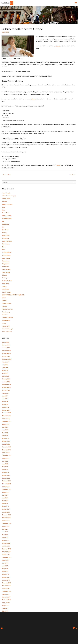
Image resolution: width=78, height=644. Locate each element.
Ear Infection (6, 224)
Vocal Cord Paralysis (8, 329)
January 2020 (6, 546)
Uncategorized (6, 320)
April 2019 (5, 572)
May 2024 (5, 402)
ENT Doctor (5, 230)
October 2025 (6, 356)
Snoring (4, 286)
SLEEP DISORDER (7, 281)
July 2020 (5, 529)
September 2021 (7, 489)
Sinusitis (5, 275)
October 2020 (6, 521)
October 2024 (6, 390)
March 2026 (6, 342)
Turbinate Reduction (8, 318)
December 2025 (7, 351)
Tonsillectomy (6, 312)
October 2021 (6, 487)
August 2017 (6, 606)
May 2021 (5, 501)
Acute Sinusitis (6, 193)
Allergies (5, 202)
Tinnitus (4, 306)
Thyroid (4, 301)
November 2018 (7, 586)
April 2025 (5, 373)
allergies (33, 99)
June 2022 (5, 464)
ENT (3, 227)
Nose (4, 250)
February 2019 (6, 577)
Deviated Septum (7, 219)
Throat (4, 298)
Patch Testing (6, 258)
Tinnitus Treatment (7, 309)
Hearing (4, 233)
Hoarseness (5, 238)
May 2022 (5, 467)
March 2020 (6, 540)
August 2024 (6, 393)
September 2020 (7, 523)
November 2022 (7, 450)
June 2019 (5, 566)
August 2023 (6, 424)
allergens (57, 46)
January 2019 (6, 580)
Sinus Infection (6, 270)
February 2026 (6, 345)
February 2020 (6, 543)
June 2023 (5, 430)
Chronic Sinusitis (7, 216)
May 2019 (5, 569)
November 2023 (7, 416)
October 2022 (6, 453)
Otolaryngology (6, 255)
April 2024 (5, 405)
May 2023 (5, 433)
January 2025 (6, 382)
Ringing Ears (6, 264)
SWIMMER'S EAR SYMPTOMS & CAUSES (13, 295)
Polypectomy (6, 261)
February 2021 (6, 509)
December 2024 (7, 385)
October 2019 (6, 555)
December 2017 (7, 597)
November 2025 (7, 354)
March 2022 (6, 472)
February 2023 (6, 441)
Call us (58, 165)
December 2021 (7, 481)
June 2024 (5, 399)
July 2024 (5, 396)
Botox (4, 210)
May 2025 (5, 370)
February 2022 (6, 475)
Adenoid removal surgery (9, 196)
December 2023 (7, 413)
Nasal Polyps (6, 244)
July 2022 (5, 461)
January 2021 (6, 512)
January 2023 (6, 444)
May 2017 (5, 611)
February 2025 (6, 379)
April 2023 (5, 436)
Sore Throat (5, 289)
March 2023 (6, 438)
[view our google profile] (2, 628)
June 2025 (5, 368)
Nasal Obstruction (7, 241)
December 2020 (7, 515)
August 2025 (6, 362)
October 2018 (6, 589)
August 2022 (6, 458)
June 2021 (5, 498)
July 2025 (5, 365)
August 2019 (6, 560)
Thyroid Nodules (7, 303)
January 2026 (6, 348)
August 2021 (6, 492)
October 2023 (6, 419)
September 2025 (7, 359)
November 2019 (7, 552)
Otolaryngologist (7, 253)
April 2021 (5, 504)
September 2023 (7, 421)
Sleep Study (5, 284)
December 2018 (7, 583)
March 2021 (6, 506)
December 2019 (7, 549)
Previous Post (6, 175)
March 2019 (6, 574)
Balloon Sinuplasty (7, 204)
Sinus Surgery (6, 272)
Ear (3, 221)
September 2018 (7, 591)
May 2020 (5, 535)
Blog (4, 207)
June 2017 (5, 608)
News (4, 247)
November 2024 (7, 388)
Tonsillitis (5, 315)
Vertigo (4, 323)
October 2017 (6, 603)
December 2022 (7, 447)
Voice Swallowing (7, 332)
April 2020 (5, 538)
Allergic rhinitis (6, 199)
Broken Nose (6, 213)
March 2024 (6, 407)
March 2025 (6, 376)
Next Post (73, 175)
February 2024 (6, 410)
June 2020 (5, 532)
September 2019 (7, 557)
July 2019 (5, 563)
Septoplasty (5, 267)
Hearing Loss (6, 235)
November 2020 (7, 518)
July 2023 (5, 427)
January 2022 (6, 478)
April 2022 (5, 470)
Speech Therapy (7, 292)
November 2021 (7, 484)
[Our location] (76, 628)
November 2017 (7, 600)
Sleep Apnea (6, 278)
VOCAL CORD (6, 326)
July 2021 (5, 495)
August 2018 (6, 594)
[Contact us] (74, 628)
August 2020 (6, 526)
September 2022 (7, 455)
